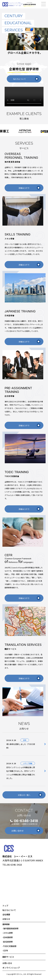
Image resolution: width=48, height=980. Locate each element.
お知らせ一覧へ (30, 795)
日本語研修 (8, 937)
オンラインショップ (11, 968)
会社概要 (6, 914)
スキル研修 (8, 933)
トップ (5, 906)
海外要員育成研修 (10, 928)
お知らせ (6, 919)
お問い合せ (7, 963)
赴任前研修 (8, 942)
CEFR (5, 951)
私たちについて (26, 79)
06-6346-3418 (26, 821)
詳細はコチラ (30, 188)
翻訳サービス (8, 957)
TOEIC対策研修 (9, 946)
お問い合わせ (26, 831)
